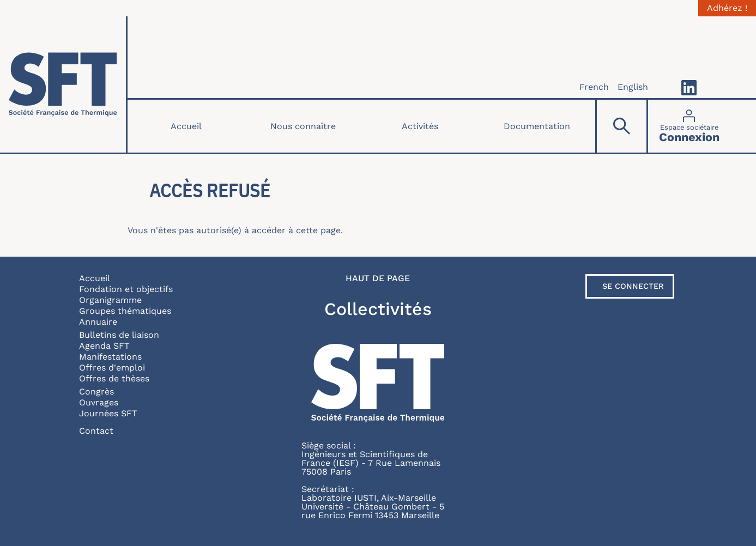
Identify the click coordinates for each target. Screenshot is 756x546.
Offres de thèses (114, 378)
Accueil (186, 126)
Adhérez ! (727, 8)
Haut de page (378, 278)
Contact (96, 431)
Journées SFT (108, 413)
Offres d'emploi (112, 368)
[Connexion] (689, 126)
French (594, 87)
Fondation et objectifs (126, 289)
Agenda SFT (104, 346)
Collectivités (378, 309)
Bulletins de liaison (119, 335)
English (633, 87)
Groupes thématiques (125, 311)
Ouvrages (99, 402)
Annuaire (98, 322)
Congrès (96, 392)
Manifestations (110, 357)
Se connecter (633, 286)
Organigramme (110, 300)
